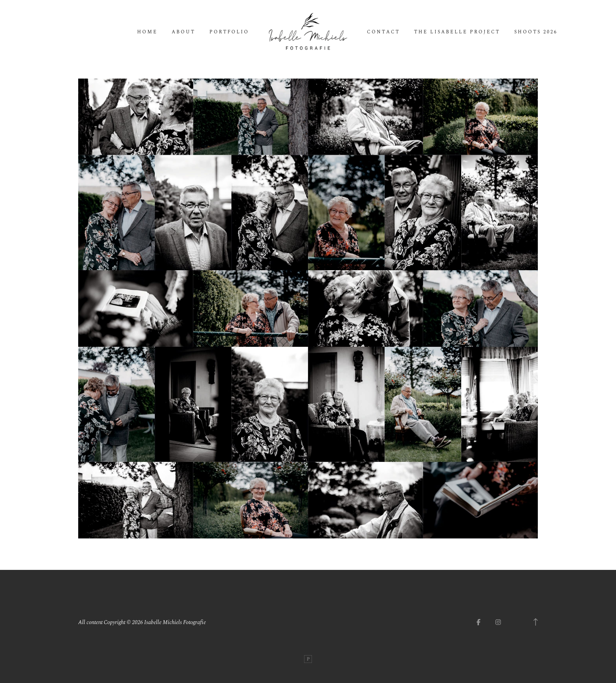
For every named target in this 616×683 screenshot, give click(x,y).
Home (147, 32)
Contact (383, 32)
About (183, 32)
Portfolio (229, 32)
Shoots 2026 (536, 32)
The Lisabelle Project (457, 32)
